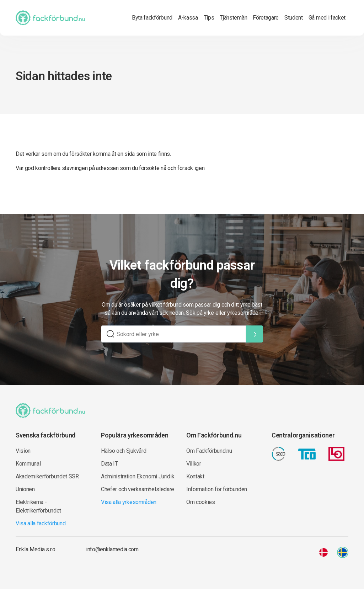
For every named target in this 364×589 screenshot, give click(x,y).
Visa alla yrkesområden (129, 502)
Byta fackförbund (152, 18)
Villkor (194, 464)
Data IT (109, 464)
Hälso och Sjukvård (124, 451)
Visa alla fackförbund (41, 523)
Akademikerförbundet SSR (47, 476)
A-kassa (188, 18)
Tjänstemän (233, 18)
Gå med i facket (327, 18)
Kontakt (195, 476)
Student (294, 18)
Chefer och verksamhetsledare (138, 489)
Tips (209, 18)
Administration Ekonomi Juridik (138, 476)
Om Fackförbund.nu (209, 451)
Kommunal (28, 464)
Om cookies (201, 502)
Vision (23, 451)
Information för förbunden (217, 489)
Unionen (25, 489)
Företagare (266, 18)
